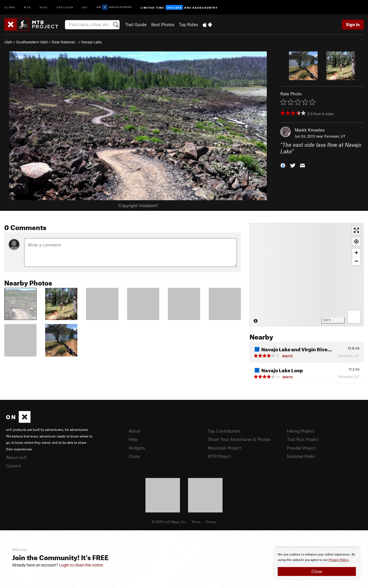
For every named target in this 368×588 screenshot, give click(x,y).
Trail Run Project (303, 439)
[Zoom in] (356, 253)
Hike (44, 7)
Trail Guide (136, 24)
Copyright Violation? (138, 205)
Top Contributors (224, 431)
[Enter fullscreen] (356, 230)
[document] (317, 564)
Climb (10, 7)
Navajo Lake (92, 42)
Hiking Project (301, 431)
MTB (27, 7)
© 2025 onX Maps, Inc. (169, 522)
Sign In (353, 24)
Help (133, 439)
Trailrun (65, 7)
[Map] (307, 275)
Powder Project (301, 448)
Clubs (134, 456)
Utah (8, 42)
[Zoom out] (356, 261)
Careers (14, 466)
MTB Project (219, 456)
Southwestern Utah (32, 42)
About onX (16, 457)
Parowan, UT (335, 136)
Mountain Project (224, 448)
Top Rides (188, 24)
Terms (196, 522)
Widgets (137, 448)
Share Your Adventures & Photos (239, 439)
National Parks (301, 456)
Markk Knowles (310, 130)
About (134, 431)
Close (317, 571)
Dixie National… (65, 42)
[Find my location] (356, 241)
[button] (283, 165)
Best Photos (163, 24)
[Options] (354, 317)
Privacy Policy (339, 560)
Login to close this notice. (82, 565)
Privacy (211, 522)
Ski (85, 7)
